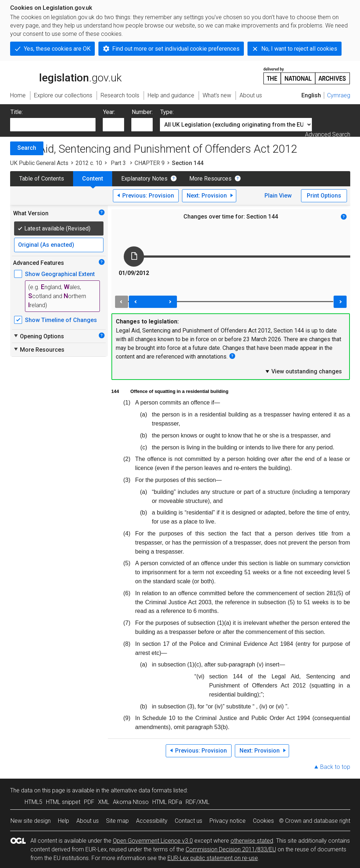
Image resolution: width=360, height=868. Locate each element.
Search (27, 148)
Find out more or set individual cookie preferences (176, 49)
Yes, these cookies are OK (57, 49)
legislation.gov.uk (66, 75)
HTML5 (33, 802)
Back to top (335, 767)
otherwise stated (252, 841)
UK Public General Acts (39, 163)
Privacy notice (228, 821)
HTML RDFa (167, 802)
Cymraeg (339, 95)
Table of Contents (42, 179)
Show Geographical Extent (60, 274)
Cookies (263, 821)
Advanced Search (328, 134)
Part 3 (118, 163)
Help (63, 821)
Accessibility (152, 821)
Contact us (189, 821)
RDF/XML (198, 802)
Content (93, 179)
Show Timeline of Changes (61, 320)
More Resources (210, 179)
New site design (31, 821)
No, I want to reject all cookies (299, 49)
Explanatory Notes (144, 179)
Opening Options (39, 336)
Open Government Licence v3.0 (153, 841)
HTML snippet (63, 802)
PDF (89, 802)
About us (88, 821)
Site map (117, 821)
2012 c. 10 (89, 163)
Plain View (278, 196)
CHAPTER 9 (150, 163)
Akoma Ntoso (131, 802)
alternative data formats (141, 790)
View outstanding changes (303, 371)
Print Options (324, 196)
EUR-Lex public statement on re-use (213, 858)
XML (104, 802)
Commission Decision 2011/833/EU (231, 849)
